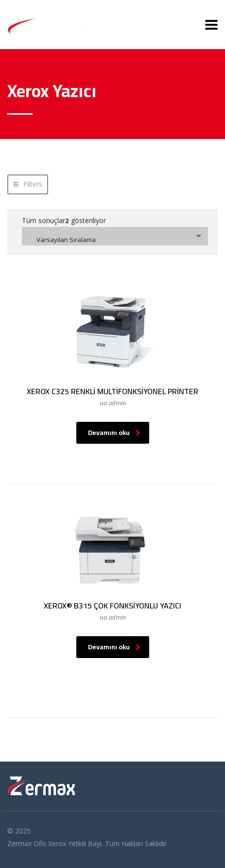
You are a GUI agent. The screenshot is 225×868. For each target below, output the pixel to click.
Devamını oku (114, 433)
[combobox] (115, 236)
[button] (28, 184)
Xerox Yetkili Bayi (75, 843)
